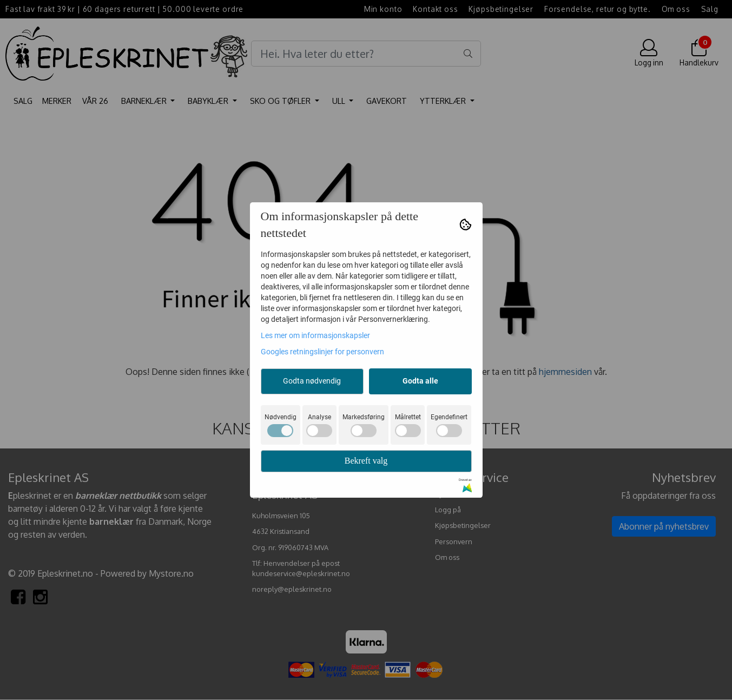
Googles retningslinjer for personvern (322, 352)
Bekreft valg (366, 461)
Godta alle (420, 381)
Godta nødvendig (312, 381)
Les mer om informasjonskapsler (315, 335)
